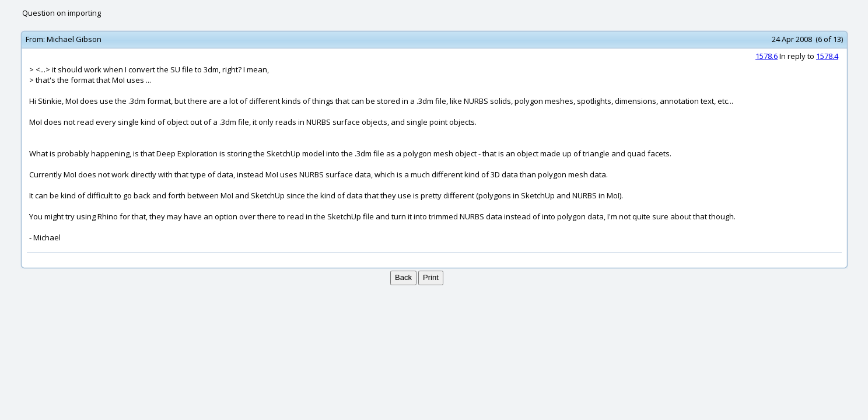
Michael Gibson (74, 39)
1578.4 (827, 56)
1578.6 (766, 56)
